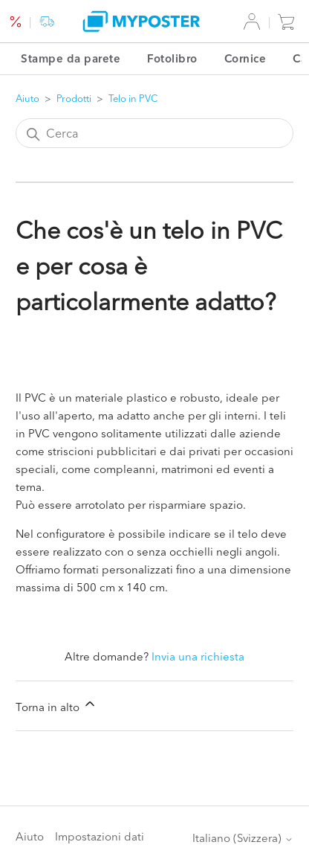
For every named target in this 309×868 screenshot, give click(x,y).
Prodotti (74, 98)
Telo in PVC (133, 98)
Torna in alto (56, 705)
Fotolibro (172, 58)
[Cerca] (154, 133)
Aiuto (27, 98)
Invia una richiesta (198, 656)
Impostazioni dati (100, 836)
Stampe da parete (71, 58)
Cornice (245, 58)
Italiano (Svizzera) (243, 838)
